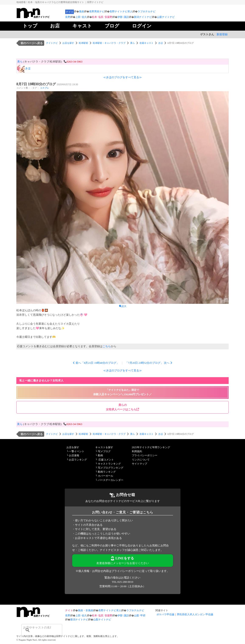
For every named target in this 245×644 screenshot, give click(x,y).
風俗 (82, 11)
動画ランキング (107, 472)
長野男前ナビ (97, 11)
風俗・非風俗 (86, 610)
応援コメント (106, 460)
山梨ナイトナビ (166, 17)
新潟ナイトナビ (143, 17)
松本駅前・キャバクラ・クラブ (109, 43)
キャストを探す (104, 447)
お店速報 (74, 455)
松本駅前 (83, 43)
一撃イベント (77, 451)
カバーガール (106, 476)
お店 (55, 26)
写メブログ (104, 451)
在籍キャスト (146, 43)
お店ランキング (78, 460)
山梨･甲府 (140, 616)
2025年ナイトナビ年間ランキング (151, 447)
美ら (132, 43)
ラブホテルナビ (146, 11)
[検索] (36, 627)
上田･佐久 (81, 17)
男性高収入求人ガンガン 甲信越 (195, 614)
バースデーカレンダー (111, 480)
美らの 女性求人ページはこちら (123, 407)
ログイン (142, 26)
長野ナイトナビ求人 (121, 11)
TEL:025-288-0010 (122, 582)
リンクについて (141, 460)
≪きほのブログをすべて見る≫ (123, 77)
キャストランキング (109, 464)
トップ (30, 26)
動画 (100, 455)
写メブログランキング (111, 468)
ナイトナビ (52, 43)
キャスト (82, 26)
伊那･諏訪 (123, 17)
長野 (68, 17)
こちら (107, 346)
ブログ (112, 26)
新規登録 (222, 34)
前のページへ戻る (32, 43)
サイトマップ (139, 464)
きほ (161, 43)
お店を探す (68, 43)
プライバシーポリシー (145, 455)
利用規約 (137, 451)
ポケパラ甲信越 (165, 614)
